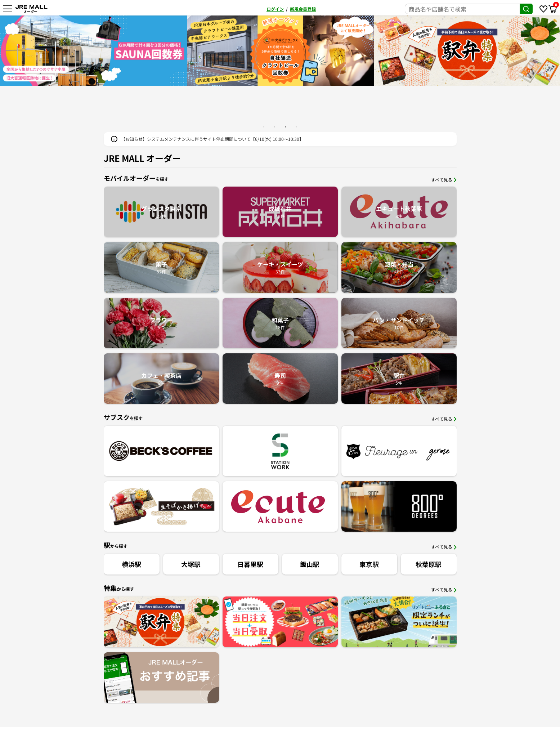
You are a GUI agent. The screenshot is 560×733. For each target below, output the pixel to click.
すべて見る (444, 180)
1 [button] (264, 127)
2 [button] (275, 127)
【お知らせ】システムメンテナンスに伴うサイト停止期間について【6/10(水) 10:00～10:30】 (212, 139)
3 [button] (286, 127)
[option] (93, 51)
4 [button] (296, 127)
